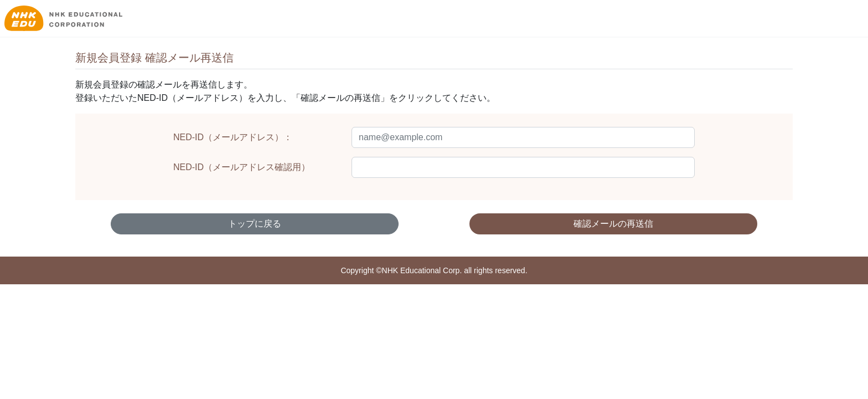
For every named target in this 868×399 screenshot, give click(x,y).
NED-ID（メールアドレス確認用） (242, 167)
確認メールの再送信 (613, 224)
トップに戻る (255, 224)
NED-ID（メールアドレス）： (233, 137)
